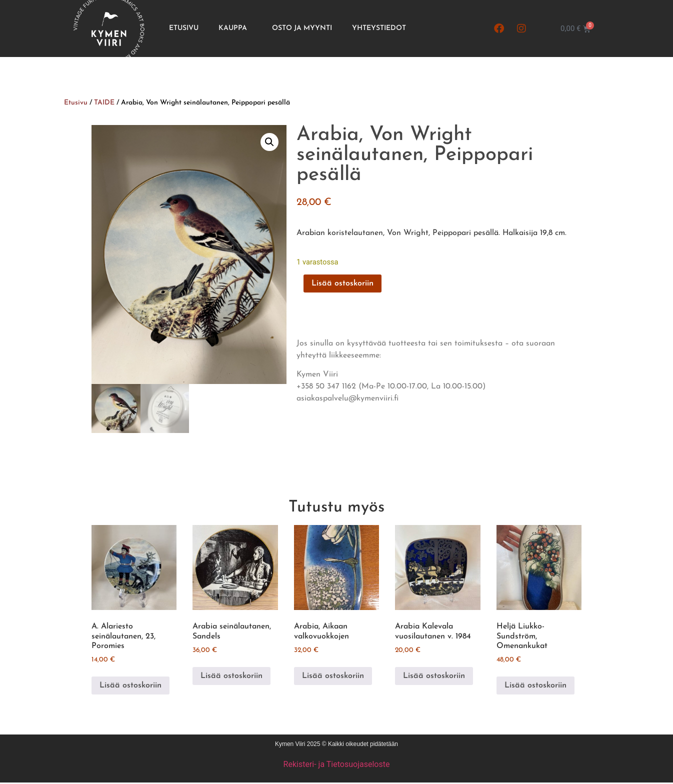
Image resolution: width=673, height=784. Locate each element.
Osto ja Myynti (302, 28)
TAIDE (104, 103)
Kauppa (235, 28)
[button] (269, 142)
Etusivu (184, 28)
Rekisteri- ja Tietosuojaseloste (337, 765)
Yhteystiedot (379, 28)
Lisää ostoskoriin (342, 283)
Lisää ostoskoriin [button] (130, 686)
